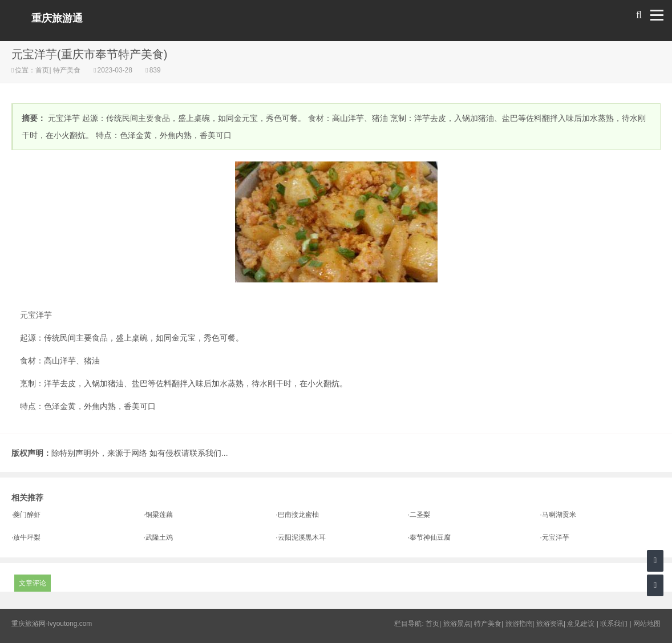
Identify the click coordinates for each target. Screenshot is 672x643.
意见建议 (581, 624)
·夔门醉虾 (26, 515)
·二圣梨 (419, 515)
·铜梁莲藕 (158, 515)
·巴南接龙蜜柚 (297, 515)
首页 (42, 70)
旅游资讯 (550, 624)
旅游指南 (519, 624)
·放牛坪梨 (26, 537)
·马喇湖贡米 (558, 515)
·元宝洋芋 (554, 537)
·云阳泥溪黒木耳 (300, 537)
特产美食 (67, 70)
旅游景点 (457, 624)
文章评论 (33, 583)
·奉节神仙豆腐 (429, 537)
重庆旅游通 (57, 18)
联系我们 (614, 624)
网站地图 (647, 624)
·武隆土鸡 (158, 537)
